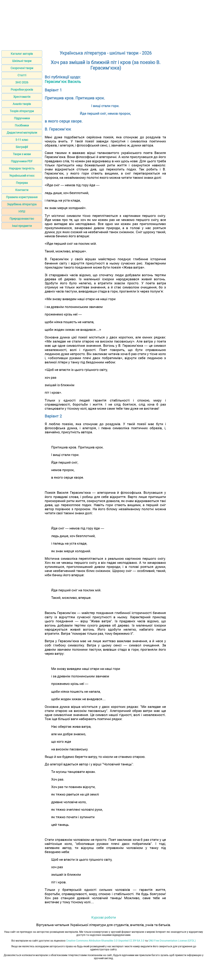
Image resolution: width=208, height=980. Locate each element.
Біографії (22, 147)
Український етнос (22, 176)
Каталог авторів (22, 54)
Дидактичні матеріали (22, 133)
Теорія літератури (22, 111)
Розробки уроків (22, 90)
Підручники (22, 118)
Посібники (22, 125)
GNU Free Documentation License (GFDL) (172, 941)
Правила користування (22, 197)
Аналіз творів (22, 104)
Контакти (22, 190)
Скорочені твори (22, 68)
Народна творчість (22, 168)
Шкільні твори (22, 61)
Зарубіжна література (22, 204)
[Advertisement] (104, 24)
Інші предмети (22, 226)
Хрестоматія (22, 97)
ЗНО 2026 (22, 82)
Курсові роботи (104, 917)
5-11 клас (22, 140)
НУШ (22, 211)
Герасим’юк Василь (63, 82)
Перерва (22, 183)
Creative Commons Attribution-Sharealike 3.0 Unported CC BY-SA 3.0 (105, 941)
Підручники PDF (22, 161)
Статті (22, 75)
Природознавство (22, 219)
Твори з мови (22, 154)
